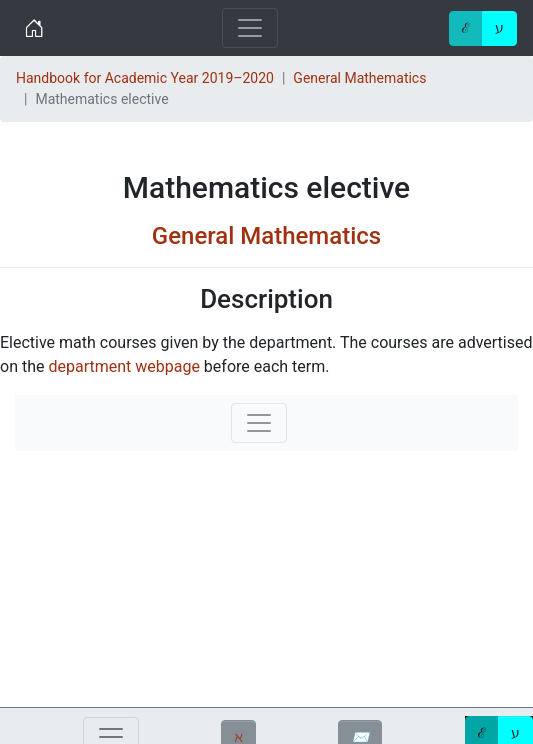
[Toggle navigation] (250, 28)
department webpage (123, 366)
